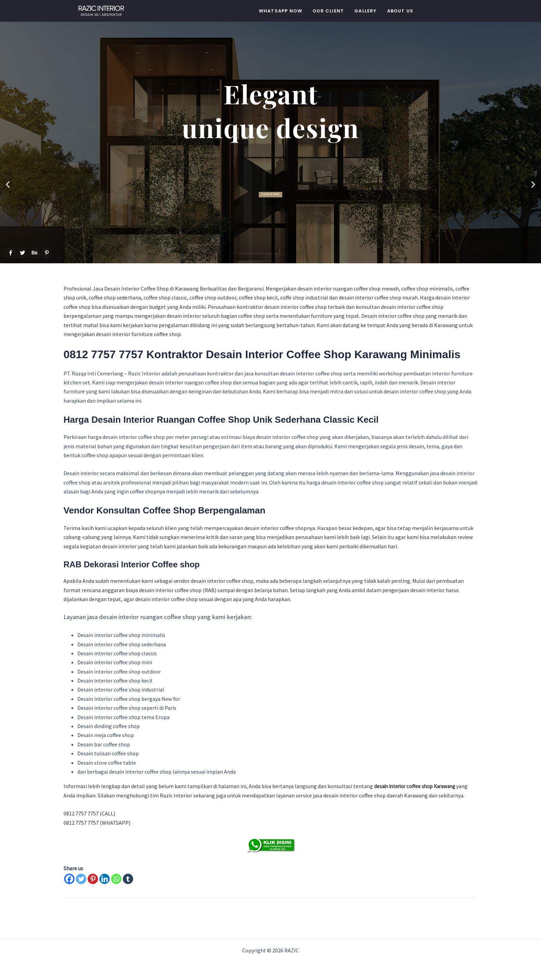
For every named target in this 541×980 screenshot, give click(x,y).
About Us (400, 11)
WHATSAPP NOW (281, 11)
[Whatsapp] (116, 879)
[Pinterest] (93, 879)
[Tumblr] (128, 879)
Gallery (365, 11)
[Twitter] (81, 879)
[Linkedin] (105, 879)
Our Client (328, 11)
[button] (8, 184)
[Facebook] (69, 879)
